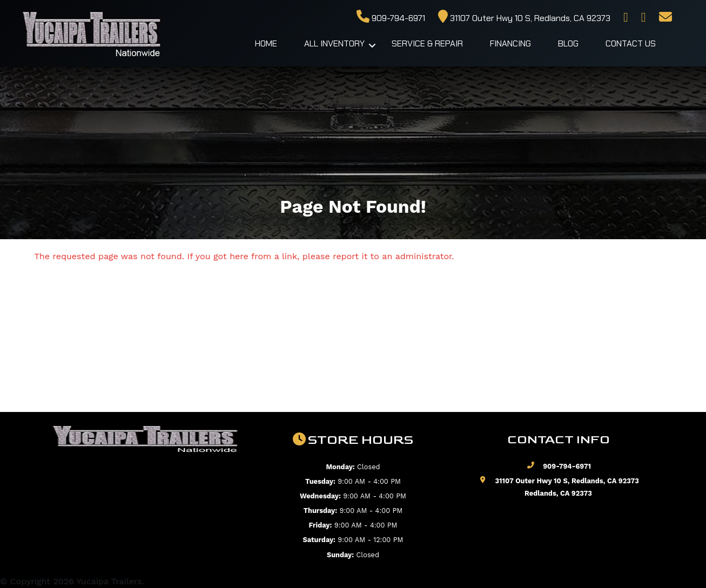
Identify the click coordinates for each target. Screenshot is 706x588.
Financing (510, 43)
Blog (568, 43)
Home (266, 43)
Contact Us (631, 43)
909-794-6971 (391, 18)
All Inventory (334, 43)
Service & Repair (427, 43)
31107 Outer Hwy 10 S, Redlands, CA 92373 (524, 18)
